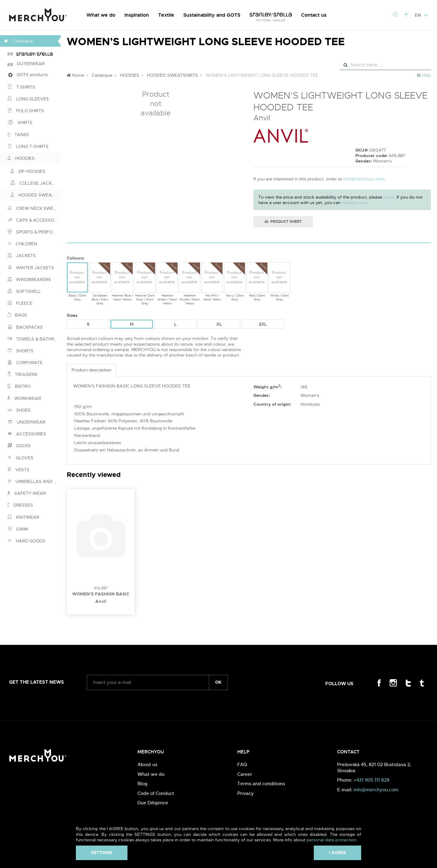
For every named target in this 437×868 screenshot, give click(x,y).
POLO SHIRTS (26, 111)
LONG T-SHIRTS (28, 146)
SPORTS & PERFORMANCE (34, 232)
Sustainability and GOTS (212, 15)
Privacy (246, 793)
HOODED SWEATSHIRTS (36, 195)
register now (354, 203)
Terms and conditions (261, 784)
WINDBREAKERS (29, 280)
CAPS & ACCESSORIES (34, 220)
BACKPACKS (25, 327)
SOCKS (19, 446)
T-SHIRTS (21, 87)
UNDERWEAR (26, 422)
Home (75, 75)
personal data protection (331, 840)
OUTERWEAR (26, 64)
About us (147, 764)
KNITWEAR (23, 517)
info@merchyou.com (364, 179)
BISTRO (19, 386)
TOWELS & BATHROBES (34, 339)
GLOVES (20, 458)
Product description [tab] (91, 370)
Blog (142, 784)
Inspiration (137, 15)
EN (421, 15)
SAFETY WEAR (27, 493)
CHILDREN (22, 244)
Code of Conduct (156, 793)
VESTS (19, 470)
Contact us (314, 15)
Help (424, 75)
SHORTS (20, 351)
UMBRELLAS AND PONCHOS (34, 481)
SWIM (18, 529)
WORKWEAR (24, 398)
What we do (101, 15)
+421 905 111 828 (371, 780)
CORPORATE (25, 363)
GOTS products (28, 75)
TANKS (18, 135)
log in (389, 197)
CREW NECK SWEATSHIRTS (34, 208)
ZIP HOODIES (28, 171)
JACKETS (22, 256)
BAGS (17, 315)
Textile (166, 15)
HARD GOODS (26, 541)
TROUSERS (23, 374)
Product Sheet (283, 222)
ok (218, 682)
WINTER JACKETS (31, 268)
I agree (337, 853)
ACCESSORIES (27, 434)
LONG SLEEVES (28, 99)
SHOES (19, 410)
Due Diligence (153, 803)
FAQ (242, 764)
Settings (102, 853)
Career (245, 774)
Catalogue (102, 75)
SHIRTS (20, 122)
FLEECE (20, 303)
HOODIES (21, 158)
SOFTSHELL (24, 291)
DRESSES (20, 505)
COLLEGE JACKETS (35, 183)
